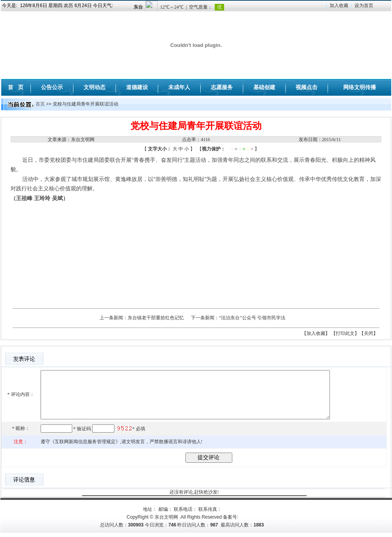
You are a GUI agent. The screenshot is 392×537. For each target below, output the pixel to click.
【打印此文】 (345, 333)
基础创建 (264, 87)
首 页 (16, 87)
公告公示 (52, 87)
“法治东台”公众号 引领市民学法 (252, 318)
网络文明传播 (360, 87)
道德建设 (137, 87)
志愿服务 (222, 87)
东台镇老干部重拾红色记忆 (156, 318)
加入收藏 (339, 5)
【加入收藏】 (316, 333)
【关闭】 (369, 333)
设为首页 (364, 5)
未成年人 (179, 87)
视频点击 (306, 87)
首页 (40, 104)
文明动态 (94, 87)
